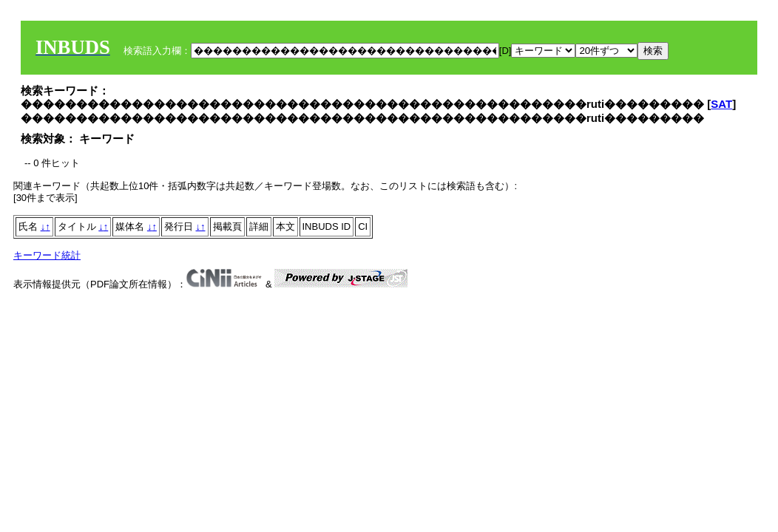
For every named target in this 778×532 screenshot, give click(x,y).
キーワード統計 (47, 255)
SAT (721, 104)
